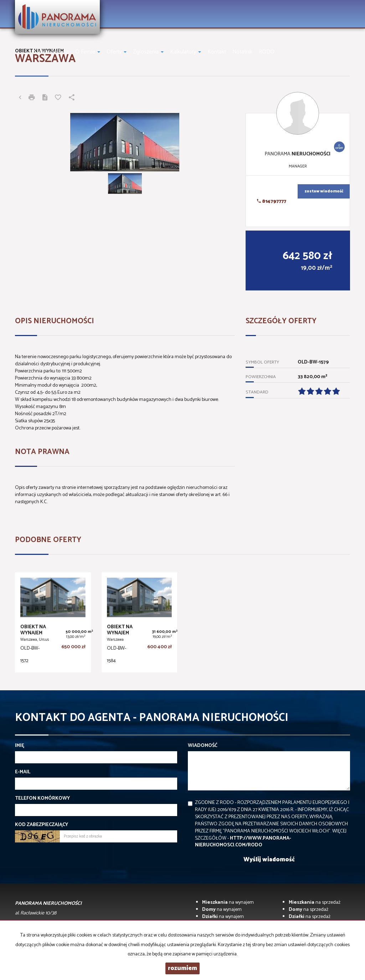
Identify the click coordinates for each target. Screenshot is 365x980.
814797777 (272, 202)
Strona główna (51, 52)
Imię (20, 746)
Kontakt (217, 52)
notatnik (242, 52)
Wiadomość (203, 746)
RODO (267, 52)
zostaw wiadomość (324, 191)
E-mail (23, 772)
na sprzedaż (315, 902)
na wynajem (228, 902)
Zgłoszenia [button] (148, 52)
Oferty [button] (117, 52)
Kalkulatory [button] (186, 52)
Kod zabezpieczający (42, 825)
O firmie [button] (88, 52)
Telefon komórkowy (42, 799)
